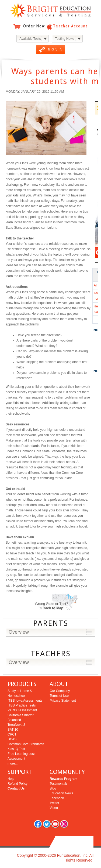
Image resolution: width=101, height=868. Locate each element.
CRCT (12, 734)
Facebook (57, 798)
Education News (61, 793)
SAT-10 (13, 730)
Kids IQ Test (16, 749)
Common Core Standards (26, 744)
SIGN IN (55, 50)
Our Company (60, 691)
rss (64, 824)
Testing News (65, 39)
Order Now (34, 26)
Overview (19, 632)
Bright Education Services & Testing (51, 11)
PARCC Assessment (22, 710)
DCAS (12, 739)
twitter (47, 824)
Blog (53, 788)
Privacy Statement (63, 701)
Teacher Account (70, 26)
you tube (55, 824)
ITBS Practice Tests (22, 705)
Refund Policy (18, 784)
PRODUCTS (22, 684)
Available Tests (30, 39)
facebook (38, 824)
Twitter (54, 803)
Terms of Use (59, 696)
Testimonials (58, 784)
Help (11, 779)
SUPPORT (20, 772)
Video (54, 808)
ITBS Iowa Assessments (25, 701)
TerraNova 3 (16, 725)
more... (13, 763)
